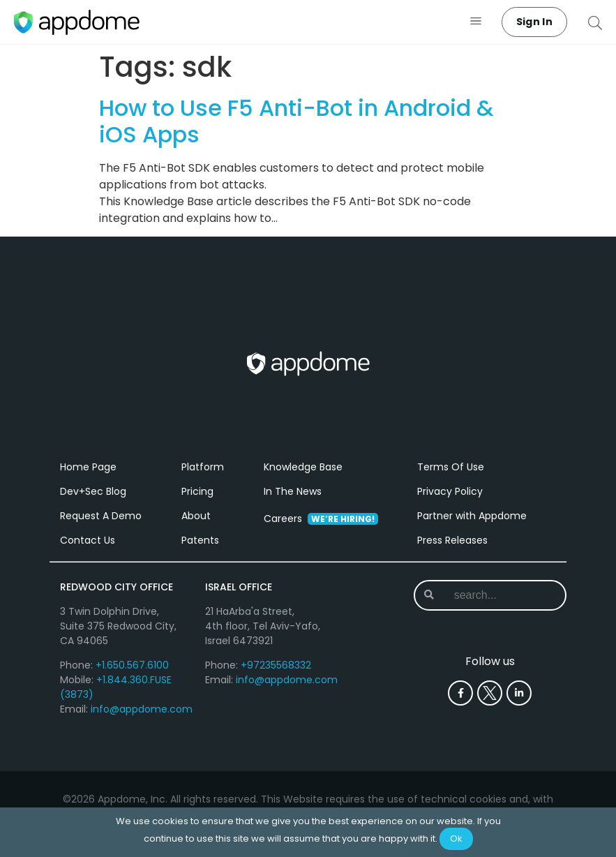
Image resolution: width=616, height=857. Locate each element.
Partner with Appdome (472, 516)
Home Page (88, 467)
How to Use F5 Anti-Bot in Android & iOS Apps (296, 121)
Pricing (197, 491)
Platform (203, 467)
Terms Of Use (451, 467)
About (196, 516)
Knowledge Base (303, 467)
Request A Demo (101, 516)
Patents (200, 540)
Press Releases (452, 540)
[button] (476, 22)
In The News (293, 491)
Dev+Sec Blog (93, 491)
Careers (321, 519)
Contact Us (88, 540)
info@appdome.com (142, 709)
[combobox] (496, 595)
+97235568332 (276, 665)
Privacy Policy (450, 491)
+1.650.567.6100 (132, 665)
